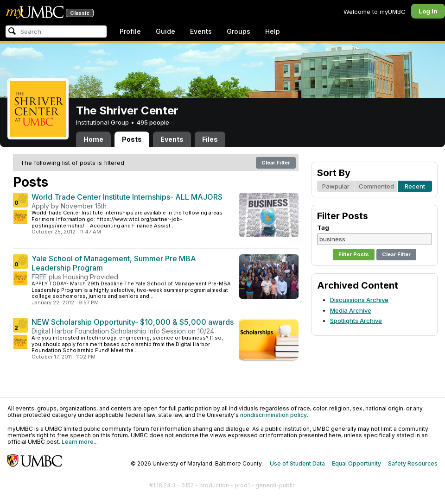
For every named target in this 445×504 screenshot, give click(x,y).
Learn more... (80, 442)
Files (210, 139)
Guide (165, 31)
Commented (376, 186)
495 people (153, 122)
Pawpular (336, 186)
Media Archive (351, 310)
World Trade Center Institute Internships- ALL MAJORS (127, 197)
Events (201, 31)
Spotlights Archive (356, 321)
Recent (415, 186)
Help (273, 31)
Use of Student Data (297, 463)
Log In (428, 11)
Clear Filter (276, 163)
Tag (323, 227)
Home (93, 139)
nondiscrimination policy (273, 415)
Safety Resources (413, 463)
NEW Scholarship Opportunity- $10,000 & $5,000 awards (133, 322)
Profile (130, 31)
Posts (132, 139)
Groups (238, 31)
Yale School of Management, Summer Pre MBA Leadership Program (114, 263)
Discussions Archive (359, 300)
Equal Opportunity (356, 463)
